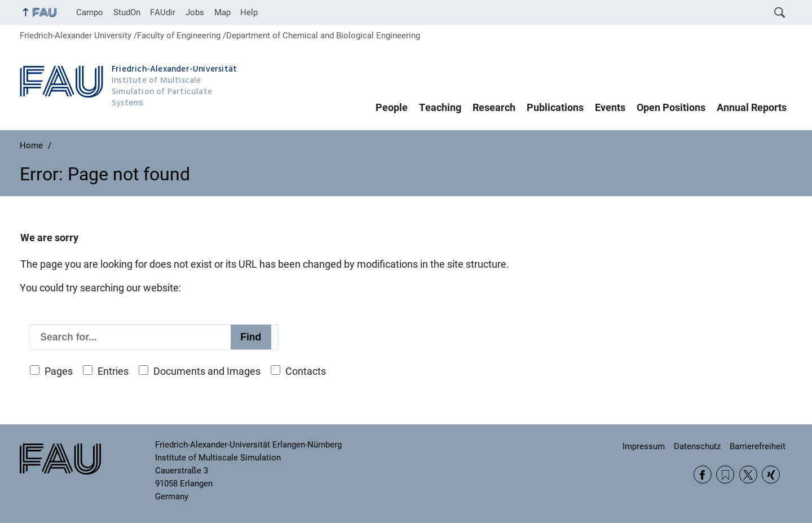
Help (249, 12)
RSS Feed (725, 475)
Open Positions (671, 108)
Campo (90, 12)
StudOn (127, 12)
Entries (113, 371)
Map (222, 12)
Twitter (748, 475)
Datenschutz (697, 446)
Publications (555, 108)
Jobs (195, 12)
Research (494, 108)
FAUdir (163, 12)
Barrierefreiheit (758, 446)
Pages (59, 371)
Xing (771, 475)
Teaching (440, 108)
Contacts (306, 371)
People (392, 108)
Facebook (703, 475)
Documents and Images (207, 371)
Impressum (644, 446)
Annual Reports (752, 108)
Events (610, 108)
